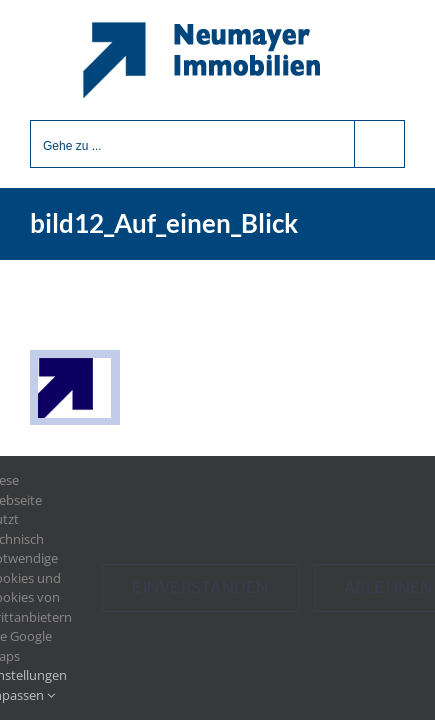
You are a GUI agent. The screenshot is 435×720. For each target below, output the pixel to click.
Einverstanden (200, 587)
